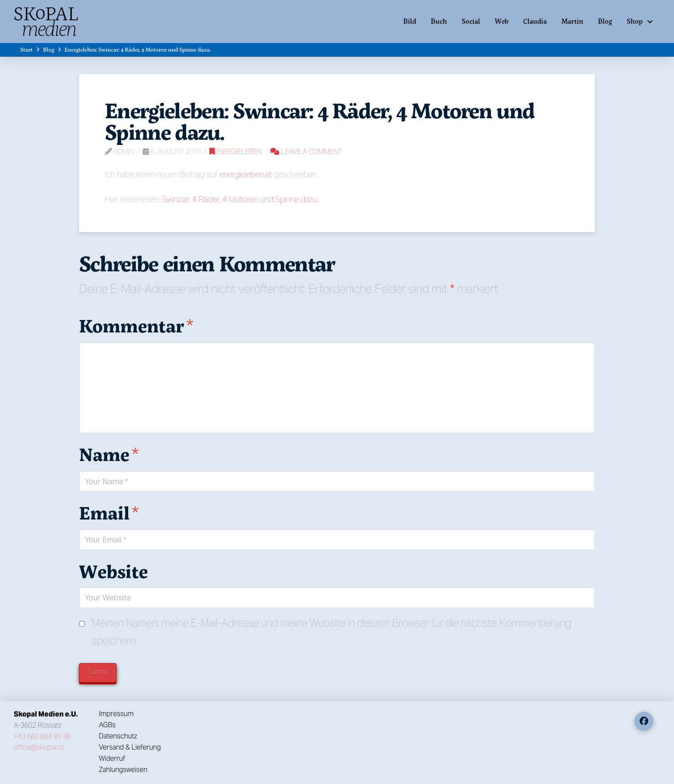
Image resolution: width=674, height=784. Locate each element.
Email (109, 513)
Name (109, 454)
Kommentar (136, 326)
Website (113, 571)
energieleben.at (246, 174)
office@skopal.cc (39, 747)
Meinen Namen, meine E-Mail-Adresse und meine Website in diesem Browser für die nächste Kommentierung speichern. (331, 632)
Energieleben (236, 152)
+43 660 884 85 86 (42, 736)
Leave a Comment (306, 152)
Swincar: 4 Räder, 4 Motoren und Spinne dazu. (240, 199)
